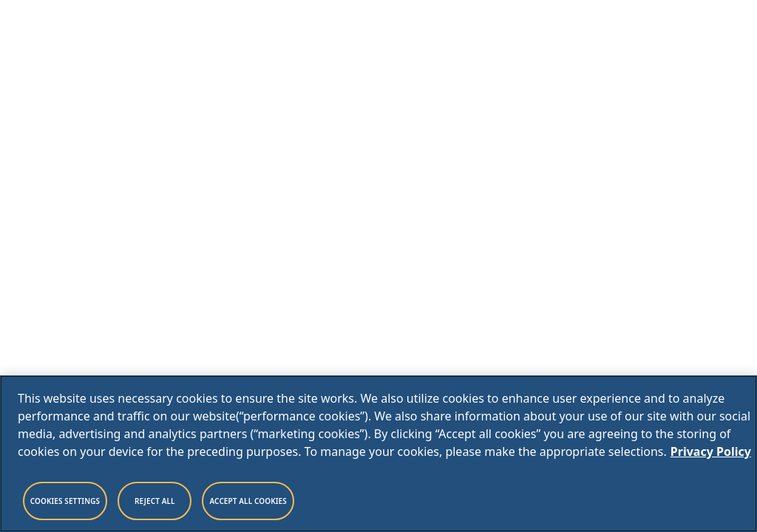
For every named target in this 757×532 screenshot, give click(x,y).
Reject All (155, 501)
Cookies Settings (65, 501)
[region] (378, 454)
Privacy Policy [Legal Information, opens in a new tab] (711, 451)
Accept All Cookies (248, 501)
